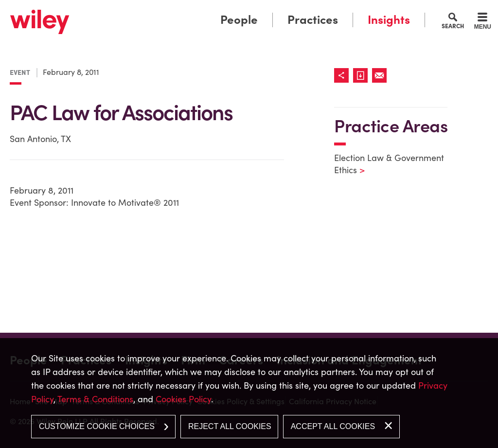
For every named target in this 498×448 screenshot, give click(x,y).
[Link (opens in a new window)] (363, 75)
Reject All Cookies (230, 426)
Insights (389, 20)
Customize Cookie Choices (97, 426)
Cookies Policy (183, 399)
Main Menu (219, 11)
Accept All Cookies (333, 426)
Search (453, 26)
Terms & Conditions (95, 399)
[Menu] (483, 22)
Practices (313, 20)
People (239, 20)
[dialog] (249, 393)
